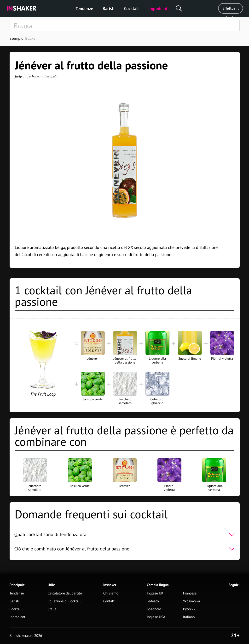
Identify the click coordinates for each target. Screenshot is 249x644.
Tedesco (153, 601)
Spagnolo (154, 609)
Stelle (52, 609)
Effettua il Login (230, 10)
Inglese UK (155, 593)
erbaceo (35, 76)
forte (18, 76)
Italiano (189, 617)
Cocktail (131, 8)
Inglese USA (156, 617)
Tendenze (84, 8)
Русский (189, 609)
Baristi (108, 8)
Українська (192, 601)
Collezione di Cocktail (64, 601)
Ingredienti (159, 8)
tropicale (51, 76)
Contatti (109, 601)
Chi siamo (111, 593)
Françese (190, 593)
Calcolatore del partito (65, 593)
